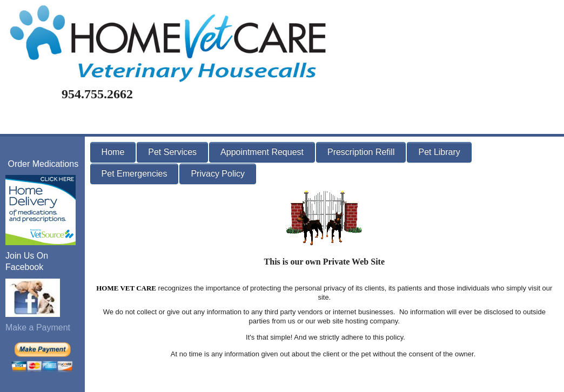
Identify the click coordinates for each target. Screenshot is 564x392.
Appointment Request (262, 152)
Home (113, 152)
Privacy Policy (218, 174)
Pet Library (439, 152)
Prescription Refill (361, 152)
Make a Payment (38, 327)
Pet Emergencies (135, 174)
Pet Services (172, 152)
